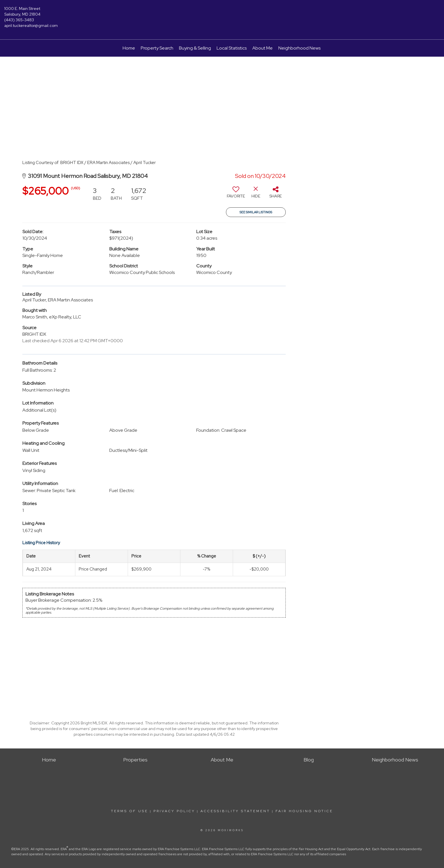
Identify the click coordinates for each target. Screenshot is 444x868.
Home (129, 48)
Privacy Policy (174, 811)
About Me (262, 48)
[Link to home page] (222, 13)
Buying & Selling (195, 48)
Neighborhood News (299, 48)
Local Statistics (232, 48)
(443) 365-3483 (19, 20)
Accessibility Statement (235, 811)
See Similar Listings (256, 212)
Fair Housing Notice (304, 811)
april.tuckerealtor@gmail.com (31, 25)
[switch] (236, 194)
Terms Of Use (130, 811)
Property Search (157, 48)
